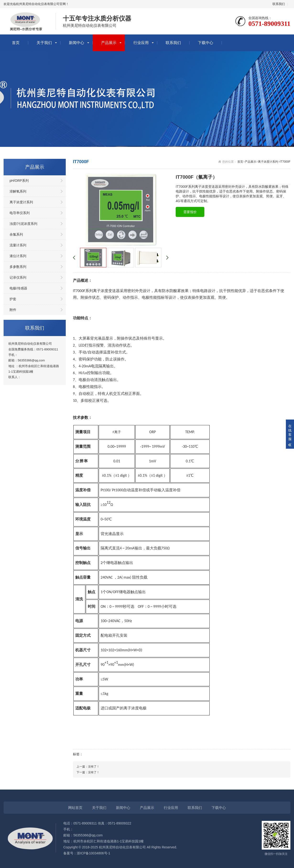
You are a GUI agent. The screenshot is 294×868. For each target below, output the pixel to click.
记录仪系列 (18, 277)
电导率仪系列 (20, 213)
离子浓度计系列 (21, 202)
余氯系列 (16, 234)
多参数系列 (18, 267)
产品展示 (109, 43)
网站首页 (75, 808)
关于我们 (44, 43)
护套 (13, 299)
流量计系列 (18, 245)
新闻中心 (76, 43)
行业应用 (141, 43)
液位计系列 (18, 256)
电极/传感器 (18, 288)
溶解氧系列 (18, 191)
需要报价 (190, 212)
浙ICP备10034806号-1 (93, 853)
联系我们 (279, 4)
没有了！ (94, 767)
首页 (16, 43)
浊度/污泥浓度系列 (23, 224)
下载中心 (206, 43)
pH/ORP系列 (19, 181)
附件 (13, 310)
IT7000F (285, 162)
